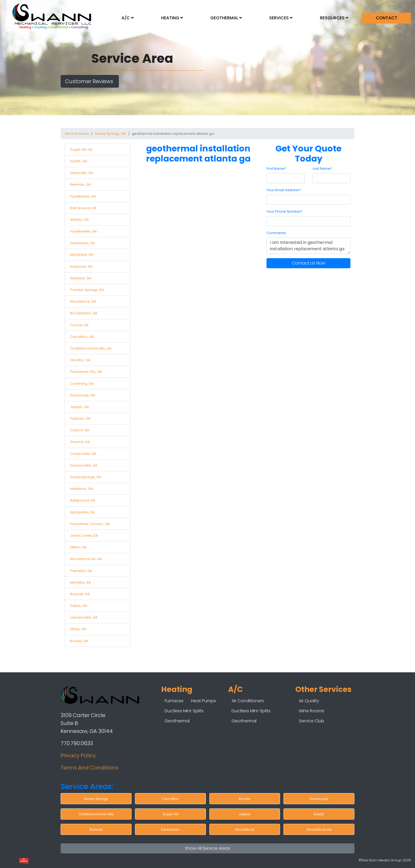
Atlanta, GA (80, 220)
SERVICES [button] (281, 18)
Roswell (96, 829)
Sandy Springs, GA (110, 134)
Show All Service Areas (208, 848)
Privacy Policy (78, 755)
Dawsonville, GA (84, 465)
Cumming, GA (82, 384)
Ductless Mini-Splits (184, 711)
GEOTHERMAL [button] (226, 18)
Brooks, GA (79, 641)
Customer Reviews (90, 81)
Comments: (277, 233)
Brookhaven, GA (84, 313)
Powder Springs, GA (87, 290)
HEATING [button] (172, 18)
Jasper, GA (80, 407)
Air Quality (309, 701)
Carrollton (170, 799)
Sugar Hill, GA (81, 149)
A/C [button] (128, 18)
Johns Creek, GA (84, 536)
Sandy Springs (96, 799)
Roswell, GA (80, 594)
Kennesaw (170, 829)
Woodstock (245, 829)
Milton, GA (78, 547)
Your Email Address (284, 190)
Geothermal (177, 721)
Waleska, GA (81, 278)
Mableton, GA (82, 489)
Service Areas (77, 134)
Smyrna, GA (80, 442)
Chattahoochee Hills (96, 814)
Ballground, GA (83, 500)
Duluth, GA (79, 161)
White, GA (78, 629)
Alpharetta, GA (83, 512)
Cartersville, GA (83, 454)
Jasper (245, 814)
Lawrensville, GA (84, 617)
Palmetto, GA (81, 571)
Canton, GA (80, 430)
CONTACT (387, 18)
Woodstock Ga (319, 829)
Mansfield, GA (82, 255)
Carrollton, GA (82, 337)
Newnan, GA (81, 184)
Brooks (245, 799)
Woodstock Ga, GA (86, 559)
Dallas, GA (79, 606)
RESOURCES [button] (334, 18)
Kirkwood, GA (81, 267)
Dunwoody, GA (83, 395)
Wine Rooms (312, 711)
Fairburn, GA (80, 419)
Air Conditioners (248, 701)
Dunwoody (319, 799)
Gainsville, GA (82, 173)
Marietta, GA (81, 582)
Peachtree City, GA (86, 372)
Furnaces (174, 701)
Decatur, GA (80, 360)
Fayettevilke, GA (84, 231)
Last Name (322, 169)
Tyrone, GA (79, 325)
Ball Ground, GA (83, 208)
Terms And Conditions (89, 768)
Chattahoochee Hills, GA (91, 348)
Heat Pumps (204, 701)
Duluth (319, 814)
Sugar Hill (170, 814)
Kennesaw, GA (83, 243)
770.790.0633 (77, 743)
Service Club (312, 721)
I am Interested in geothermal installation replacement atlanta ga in (308, 246)
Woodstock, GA (83, 301)
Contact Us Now (309, 263)
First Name (276, 169)
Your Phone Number (285, 211)
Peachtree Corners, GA (90, 524)
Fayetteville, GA (83, 196)
